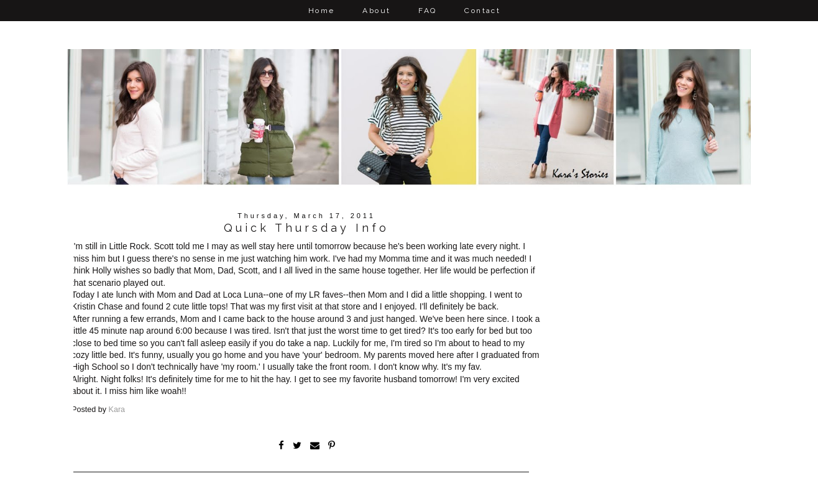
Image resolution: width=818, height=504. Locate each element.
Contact (482, 11)
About (376, 11)
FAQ (427, 11)
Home (322, 11)
